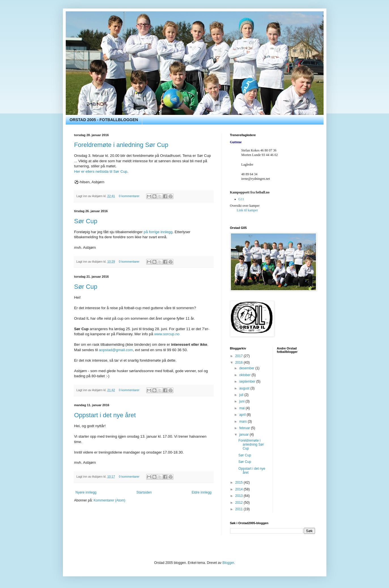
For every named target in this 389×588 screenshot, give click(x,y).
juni (242, 401)
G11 (241, 199)
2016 (239, 363)
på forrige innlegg (158, 232)
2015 (239, 482)
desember (247, 368)
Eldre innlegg (201, 492)
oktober (245, 375)
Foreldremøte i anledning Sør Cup (121, 145)
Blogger (228, 563)
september (248, 382)
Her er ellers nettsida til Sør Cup (101, 171)
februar (245, 428)
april (243, 415)
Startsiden (144, 492)
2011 (239, 509)
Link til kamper (247, 210)
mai (242, 408)
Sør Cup (86, 221)
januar (244, 435)
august (245, 388)
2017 (239, 356)
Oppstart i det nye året (105, 415)
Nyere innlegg (86, 492)
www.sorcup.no (167, 334)
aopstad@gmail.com (116, 350)
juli (242, 395)
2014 (239, 489)
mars (243, 421)
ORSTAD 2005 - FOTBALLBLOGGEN (104, 120)
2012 (239, 503)
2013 (239, 496)
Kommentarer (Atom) (109, 500)
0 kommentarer (129, 196)
